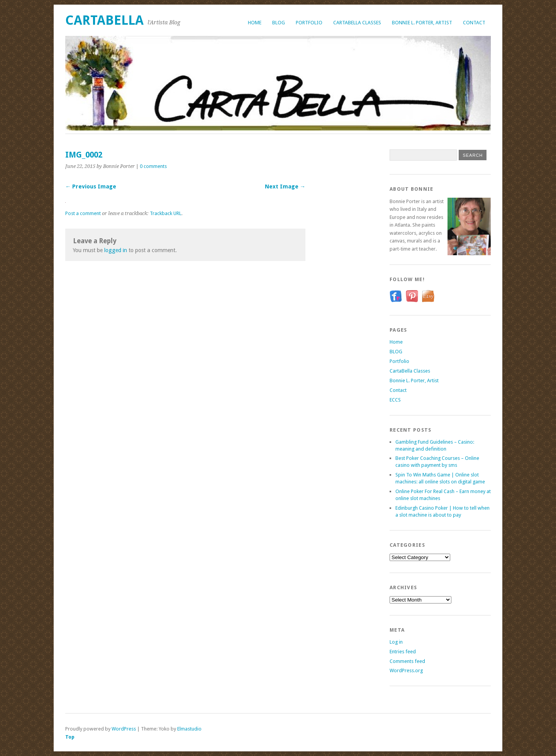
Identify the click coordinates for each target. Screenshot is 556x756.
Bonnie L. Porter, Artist (422, 23)
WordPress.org (406, 670)
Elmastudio (189, 729)
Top (70, 737)
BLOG (279, 23)
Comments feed (407, 661)
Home (255, 23)
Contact (474, 23)
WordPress (124, 729)
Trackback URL (166, 213)
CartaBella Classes (357, 23)
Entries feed (403, 652)
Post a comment (83, 213)
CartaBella (104, 20)
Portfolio (309, 23)
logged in (116, 250)
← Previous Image (91, 186)
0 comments (153, 166)
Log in (396, 642)
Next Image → (285, 186)
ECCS (395, 400)
